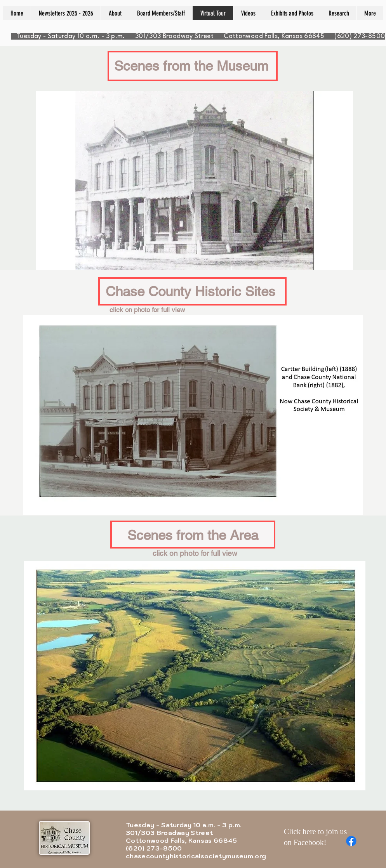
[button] (193, 415)
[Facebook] (351, 841)
